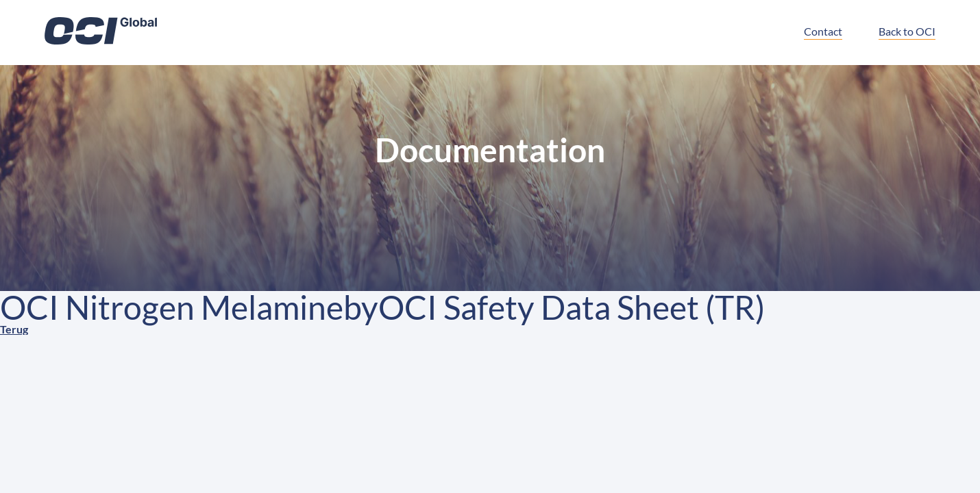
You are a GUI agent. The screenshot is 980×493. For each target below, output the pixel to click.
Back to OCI (907, 31)
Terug (14, 329)
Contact (823, 31)
